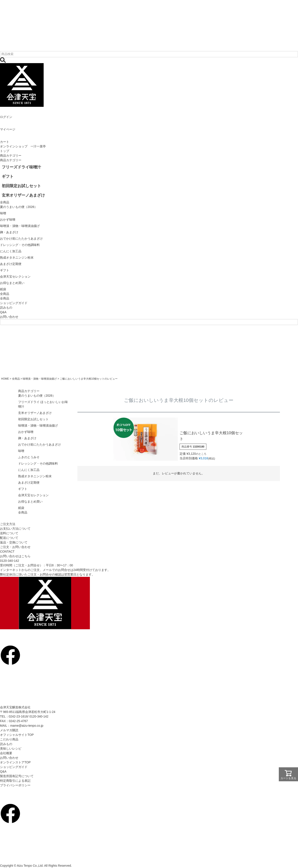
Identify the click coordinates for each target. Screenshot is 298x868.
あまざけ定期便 (29, 482)
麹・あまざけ (27, 438)
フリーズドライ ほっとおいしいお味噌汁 (43, 404)
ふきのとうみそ (29, 457)
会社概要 (6, 753)
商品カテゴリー (11, 156)
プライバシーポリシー (15, 785)
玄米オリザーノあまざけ (35, 413)
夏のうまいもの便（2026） (37, 396)
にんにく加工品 (29, 470)
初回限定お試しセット (33, 419)
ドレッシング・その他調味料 (38, 463)
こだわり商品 (9, 739)
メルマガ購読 (9, 730)
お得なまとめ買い (30, 501)
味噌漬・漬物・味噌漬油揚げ (40, 379)
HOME (5, 379)
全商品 (5, 298)
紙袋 (21, 508)
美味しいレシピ (11, 749)
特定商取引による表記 (15, 781)
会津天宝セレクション (33, 495)
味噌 (21, 451)
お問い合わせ (9, 317)
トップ (5, 151)
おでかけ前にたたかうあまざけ (39, 444)
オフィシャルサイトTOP (17, 735)
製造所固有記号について (17, 776)
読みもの (6, 308)
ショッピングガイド (14, 303)
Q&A (3, 312)
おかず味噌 (26, 432)
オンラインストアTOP (15, 762)
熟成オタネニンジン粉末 (35, 476)
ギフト (23, 489)
